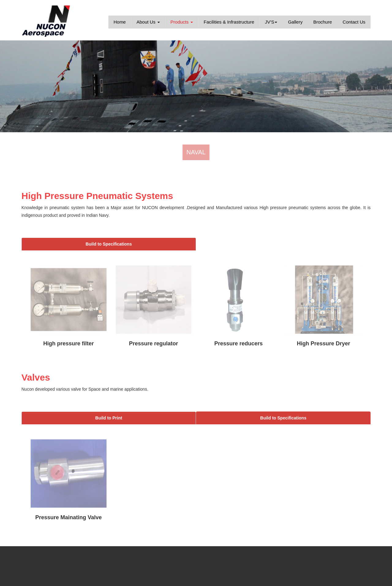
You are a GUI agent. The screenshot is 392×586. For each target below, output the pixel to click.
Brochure (323, 22)
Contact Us (354, 22)
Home (120, 22)
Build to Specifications (109, 244)
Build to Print (109, 418)
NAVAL (196, 152)
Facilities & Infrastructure (229, 22)
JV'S (271, 22)
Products (182, 22)
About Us (148, 22)
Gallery (295, 22)
